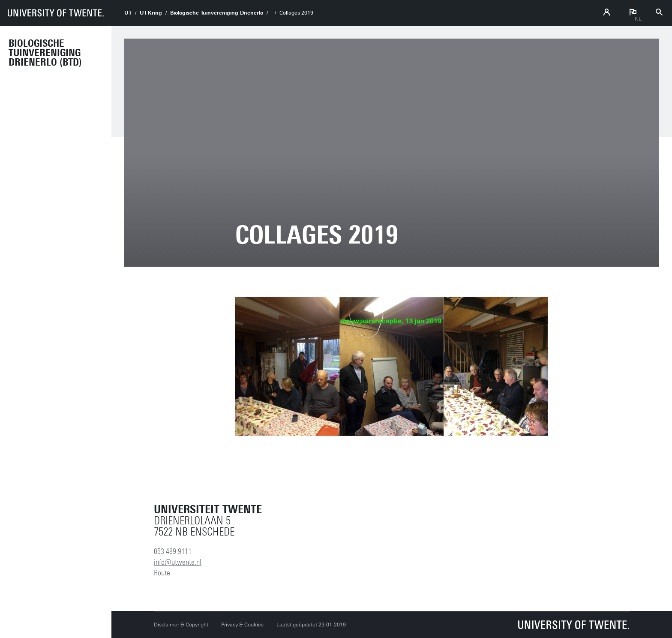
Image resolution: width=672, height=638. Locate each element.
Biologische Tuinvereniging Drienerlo (217, 13)
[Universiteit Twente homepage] (574, 624)
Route (162, 573)
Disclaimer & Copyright (181, 625)
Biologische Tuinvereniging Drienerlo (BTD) (45, 53)
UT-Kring (151, 13)
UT (128, 13)
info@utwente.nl (178, 562)
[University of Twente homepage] (56, 13)
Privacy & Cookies (242, 625)
